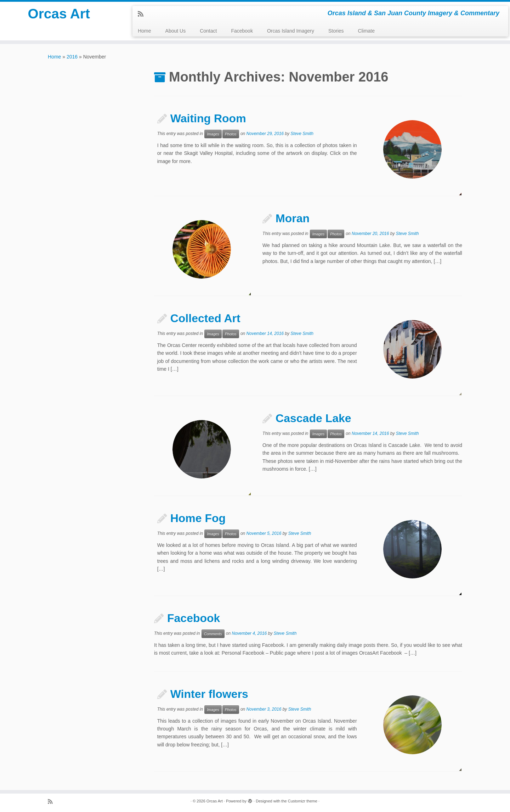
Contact (208, 31)
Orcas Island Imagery (291, 31)
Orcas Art (59, 14)
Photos (231, 134)
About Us (176, 31)
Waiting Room (208, 118)
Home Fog (198, 518)
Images (213, 134)
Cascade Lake (313, 418)
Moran (293, 218)
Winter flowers (209, 694)
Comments (213, 634)
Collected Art (205, 318)
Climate (366, 31)
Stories (336, 31)
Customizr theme (303, 801)
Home (144, 31)
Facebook (242, 31)
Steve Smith (302, 134)
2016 (72, 57)
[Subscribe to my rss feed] (143, 14)
